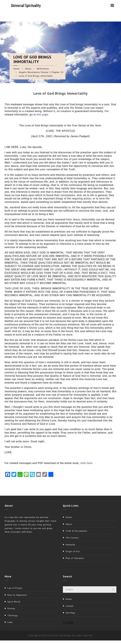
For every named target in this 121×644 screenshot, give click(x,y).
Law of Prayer (15, 588)
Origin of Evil (73, 551)
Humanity (71, 545)
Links (10, 622)
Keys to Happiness (17, 595)
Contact (70, 606)
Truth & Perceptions (76, 531)
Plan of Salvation (75, 558)
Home (16, 69)
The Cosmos (72, 538)
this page (42, 115)
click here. (87, 463)
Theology (13, 615)
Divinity (11, 608)
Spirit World (14, 602)
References (43, 69)
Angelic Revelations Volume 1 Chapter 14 (41, 72)
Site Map (70, 613)
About (28, 69)
